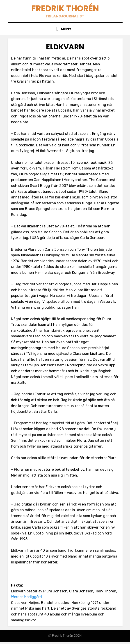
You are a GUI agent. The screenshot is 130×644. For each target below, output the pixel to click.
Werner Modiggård (26, 597)
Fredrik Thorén (65, 8)
